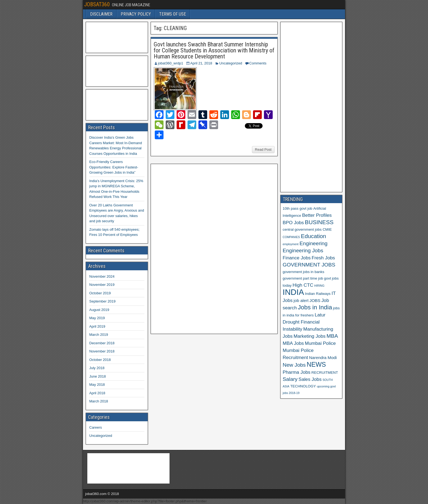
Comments (258, 63)
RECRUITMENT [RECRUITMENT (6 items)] (325, 373)
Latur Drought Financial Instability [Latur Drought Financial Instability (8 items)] (304, 322)
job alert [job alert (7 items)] (301, 300)
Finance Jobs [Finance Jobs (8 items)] (297, 258)
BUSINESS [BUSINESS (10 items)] (319, 222)
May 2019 (97, 318)
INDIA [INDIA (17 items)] (293, 292)
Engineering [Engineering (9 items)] (313, 243)
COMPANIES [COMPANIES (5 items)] (291, 237)
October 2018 (100, 360)
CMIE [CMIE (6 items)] (327, 229)
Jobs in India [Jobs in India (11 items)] (315, 307)
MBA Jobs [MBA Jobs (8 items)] (293, 343)
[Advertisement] (194, 248)
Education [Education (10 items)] (313, 236)
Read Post (263, 149)
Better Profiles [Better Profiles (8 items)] (317, 215)
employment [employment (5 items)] (291, 244)
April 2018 (97, 393)
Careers (96, 427)
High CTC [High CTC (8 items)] (303, 285)
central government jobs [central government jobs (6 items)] (302, 229)
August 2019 (99, 310)
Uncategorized (231, 63)
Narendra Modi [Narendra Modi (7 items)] (323, 358)
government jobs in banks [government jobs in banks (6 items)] (304, 272)
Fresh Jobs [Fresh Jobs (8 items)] (323, 258)
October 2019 (100, 293)
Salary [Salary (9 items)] (290, 379)
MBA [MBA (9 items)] (332, 336)
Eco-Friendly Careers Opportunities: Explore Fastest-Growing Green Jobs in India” (114, 167)
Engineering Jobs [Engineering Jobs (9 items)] (303, 250)
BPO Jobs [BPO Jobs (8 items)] (293, 223)
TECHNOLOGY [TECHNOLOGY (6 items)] (303, 386)
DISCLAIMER (101, 14)
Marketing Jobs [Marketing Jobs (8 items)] (310, 336)
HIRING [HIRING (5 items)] (319, 286)
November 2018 (102, 351)
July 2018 (97, 368)
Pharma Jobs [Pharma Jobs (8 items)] (297, 372)
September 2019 (102, 301)
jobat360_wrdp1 (171, 63)
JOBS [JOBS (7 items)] (315, 300)
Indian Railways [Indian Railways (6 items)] (318, 294)
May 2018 (97, 385)
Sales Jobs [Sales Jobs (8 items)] (310, 379)
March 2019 (99, 335)
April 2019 (97, 326)
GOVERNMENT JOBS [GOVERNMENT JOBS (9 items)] (309, 265)
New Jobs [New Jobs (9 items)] (294, 365)
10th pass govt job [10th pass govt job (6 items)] (298, 208)
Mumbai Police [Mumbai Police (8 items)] (320, 343)
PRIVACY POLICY (136, 14)
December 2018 (102, 343)
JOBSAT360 (97, 4)
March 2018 (99, 401)
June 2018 (98, 376)
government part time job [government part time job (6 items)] (303, 278)
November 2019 (102, 285)
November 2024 (102, 276)
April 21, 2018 (201, 63)
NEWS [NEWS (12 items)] (316, 364)
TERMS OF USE (173, 14)
